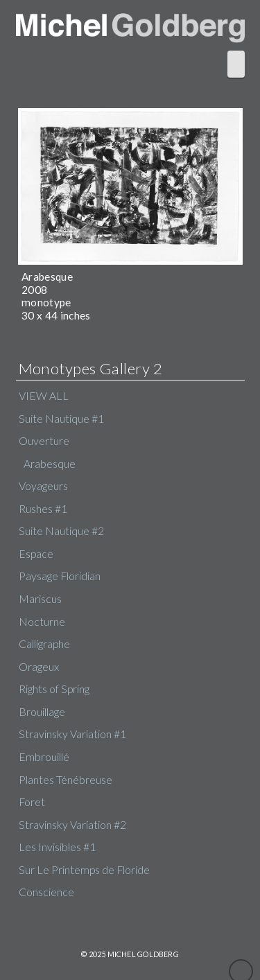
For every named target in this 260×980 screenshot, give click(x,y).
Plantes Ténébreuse (66, 780)
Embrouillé (44, 757)
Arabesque (50, 464)
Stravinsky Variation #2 (72, 825)
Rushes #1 (43, 509)
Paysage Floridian (60, 576)
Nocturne (42, 622)
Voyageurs (43, 486)
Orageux (39, 667)
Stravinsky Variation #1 (72, 734)
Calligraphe (44, 644)
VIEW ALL (44, 396)
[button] (236, 64)
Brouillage (42, 712)
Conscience (46, 892)
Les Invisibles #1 (57, 847)
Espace (36, 554)
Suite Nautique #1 (61, 419)
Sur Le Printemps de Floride (84, 870)
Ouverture (44, 441)
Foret (32, 802)
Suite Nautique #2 (61, 531)
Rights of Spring (54, 689)
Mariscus (40, 599)
